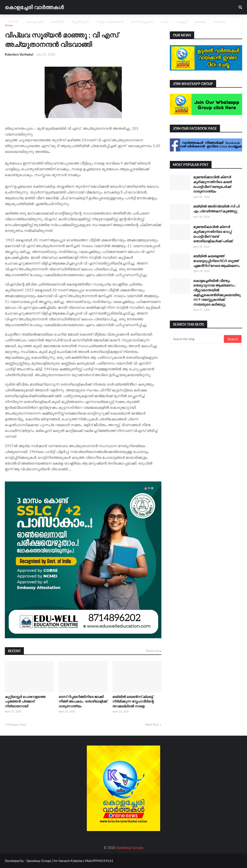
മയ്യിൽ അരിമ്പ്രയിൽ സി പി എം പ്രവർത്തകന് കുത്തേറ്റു (216, 209)
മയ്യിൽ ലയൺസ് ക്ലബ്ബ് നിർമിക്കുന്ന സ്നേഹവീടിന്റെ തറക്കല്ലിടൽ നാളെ (133, 701)
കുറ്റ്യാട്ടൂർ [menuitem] (80, 22)
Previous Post (17, 725)
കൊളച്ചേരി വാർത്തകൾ (34, 7)
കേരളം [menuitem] (200, 22)
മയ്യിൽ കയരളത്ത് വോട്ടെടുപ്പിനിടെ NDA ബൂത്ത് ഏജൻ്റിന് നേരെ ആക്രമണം (216, 261)
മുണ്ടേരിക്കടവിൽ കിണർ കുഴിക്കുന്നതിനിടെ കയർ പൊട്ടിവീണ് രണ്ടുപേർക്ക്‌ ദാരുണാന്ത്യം (213, 184)
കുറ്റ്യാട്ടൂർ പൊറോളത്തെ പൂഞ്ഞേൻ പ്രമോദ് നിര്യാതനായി (25, 701)
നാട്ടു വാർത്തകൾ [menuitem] (110, 22)
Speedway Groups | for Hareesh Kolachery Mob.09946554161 (70, 861)
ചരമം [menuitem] (164, 22)
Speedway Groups (130, 848)
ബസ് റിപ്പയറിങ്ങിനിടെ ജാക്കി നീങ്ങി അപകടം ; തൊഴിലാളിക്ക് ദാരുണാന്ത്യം (83, 701)
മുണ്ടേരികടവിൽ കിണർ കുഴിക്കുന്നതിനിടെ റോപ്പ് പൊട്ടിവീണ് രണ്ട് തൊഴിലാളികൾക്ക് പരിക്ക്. (213, 234)
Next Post (152, 725)
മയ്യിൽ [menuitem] (57, 22)
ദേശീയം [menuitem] (219, 22)
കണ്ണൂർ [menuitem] (182, 22)
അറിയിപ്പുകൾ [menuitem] (142, 22)
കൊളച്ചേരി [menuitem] (35, 22)
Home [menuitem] (14, 22)
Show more (154, 651)
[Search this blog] (197, 339)
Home (9, 25)
